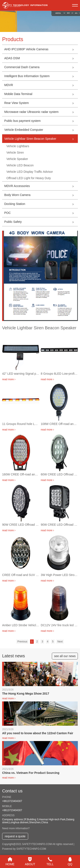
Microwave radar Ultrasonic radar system (41, 112)
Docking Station (41, 204)
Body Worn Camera (41, 195)
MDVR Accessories (41, 186)
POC (41, 213)
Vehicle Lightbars (18, 146)
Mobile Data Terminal (41, 94)
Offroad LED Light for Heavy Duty (29, 178)
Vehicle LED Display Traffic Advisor (30, 172)
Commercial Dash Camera (41, 67)
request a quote (15, 836)
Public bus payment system (41, 121)
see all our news (65, 656)
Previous (22, 642)
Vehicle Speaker (17, 159)
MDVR (41, 85)
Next (60, 642)
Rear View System (41, 103)
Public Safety (41, 222)
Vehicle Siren (15, 153)
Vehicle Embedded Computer (41, 130)
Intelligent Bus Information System (41, 76)
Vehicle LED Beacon (20, 165)
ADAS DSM (41, 58)
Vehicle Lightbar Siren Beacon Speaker (41, 139)
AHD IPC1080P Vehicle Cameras (41, 49)
